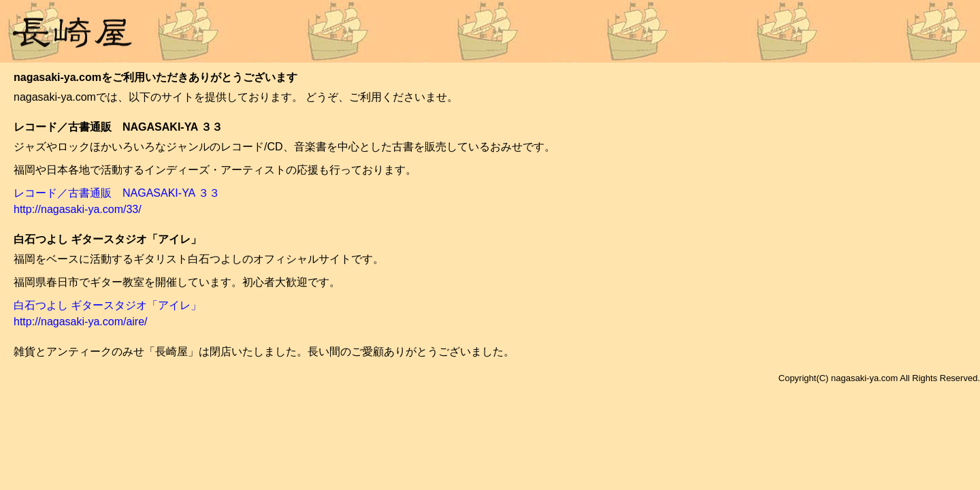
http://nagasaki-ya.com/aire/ (81, 322)
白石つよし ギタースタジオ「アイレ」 (108, 305)
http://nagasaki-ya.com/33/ (78, 209)
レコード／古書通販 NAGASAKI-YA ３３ (117, 193)
